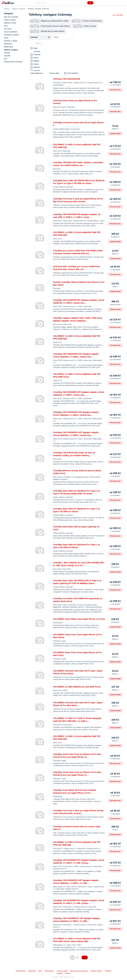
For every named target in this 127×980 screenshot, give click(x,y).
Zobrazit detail (115, 134)
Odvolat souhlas (96, 971)
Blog (40, 971)
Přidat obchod (21, 971)
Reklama (108, 971)
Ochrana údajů (62, 971)
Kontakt (59, 973)
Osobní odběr (54, 73)
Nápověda (32, 971)
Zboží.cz (7, 9)
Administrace (49, 971)
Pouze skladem (73, 73)
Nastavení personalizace (79, 971)
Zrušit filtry (118, 15)
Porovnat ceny (115, 90)
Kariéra (68, 973)
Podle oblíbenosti (36, 73)
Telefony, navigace (19, 9)
